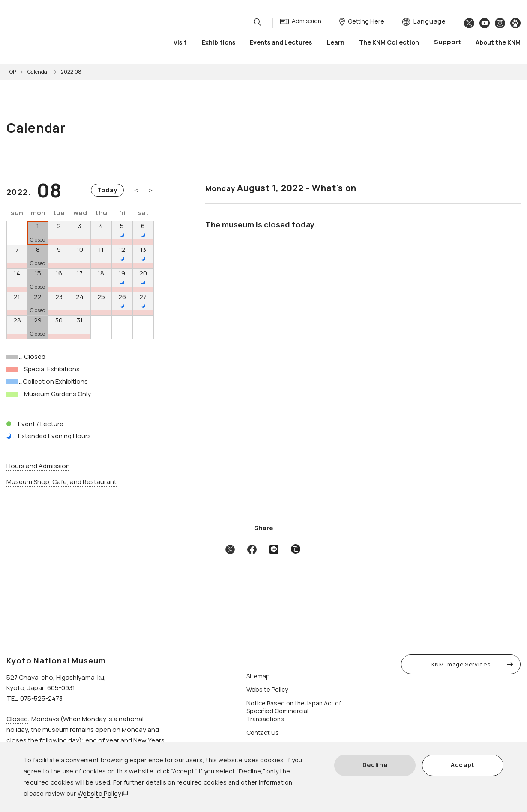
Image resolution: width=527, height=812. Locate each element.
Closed (17, 719)
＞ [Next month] (151, 190)
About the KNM (498, 43)
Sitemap (258, 676)
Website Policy (99, 793)
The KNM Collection (389, 43)
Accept (463, 765)
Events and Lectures (281, 43)
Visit (180, 43)
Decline (375, 765)
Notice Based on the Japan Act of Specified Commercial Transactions (294, 711)
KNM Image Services (461, 664)
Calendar (38, 72)
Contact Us (263, 733)
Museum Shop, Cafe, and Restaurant (61, 482)
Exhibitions (219, 43)
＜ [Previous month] (136, 190)
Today (108, 190)
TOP (11, 72)
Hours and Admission (38, 466)
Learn (336, 43)
